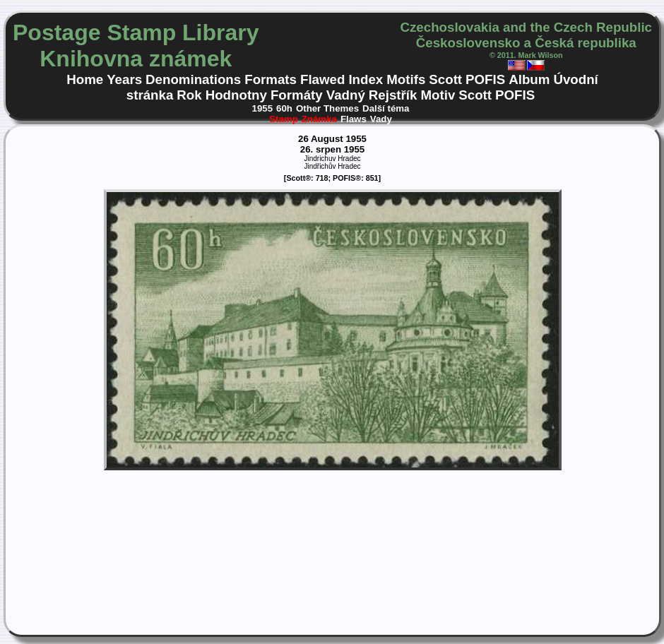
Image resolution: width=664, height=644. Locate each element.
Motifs (406, 79)
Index (366, 79)
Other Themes (327, 108)
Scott (445, 79)
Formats (271, 79)
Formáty (297, 95)
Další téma (386, 108)
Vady (381, 119)
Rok (189, 95)
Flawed (322, 79)
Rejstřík (393, 95)
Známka (319, 119)
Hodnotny (236, 95)
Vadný (346, 95)
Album (529, 79)
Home (85, 79)
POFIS (485, 79)
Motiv (438, 95)
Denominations (193, 79)
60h (284, 108)
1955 (263, 108)
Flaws (354, 119)
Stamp (284, 119)
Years (124, 79)
